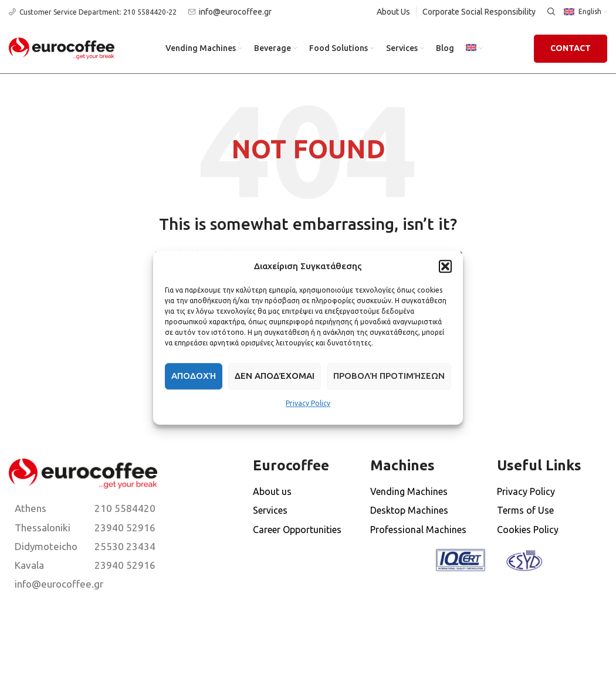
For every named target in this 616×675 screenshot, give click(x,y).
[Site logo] (62, 48)
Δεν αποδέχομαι (275, 376)
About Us (393, 12)
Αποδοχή (194, 376)
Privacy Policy (308, 403)
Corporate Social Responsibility (479, 12)
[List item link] (43, 508)
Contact (571, 48)
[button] (445, 266)
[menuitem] (474, 49)
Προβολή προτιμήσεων (389, 376)
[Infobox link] (93, 12)
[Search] (550, 12)
